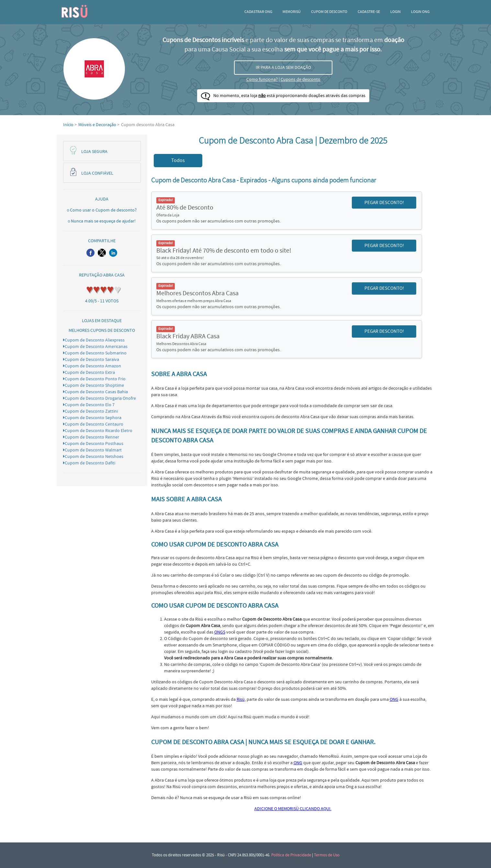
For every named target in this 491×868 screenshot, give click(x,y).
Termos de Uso (327, 855)
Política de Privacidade (291, 855)
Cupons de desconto (301, 80)
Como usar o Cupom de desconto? (103, 210)
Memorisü (292, 12)
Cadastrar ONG (258, 12)
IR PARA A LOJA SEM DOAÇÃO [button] (283, 68)
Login (396, 12)
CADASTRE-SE (369, 12)
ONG (394, 700)
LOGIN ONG (420, 12)
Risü (241, 700)
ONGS (220, 632)
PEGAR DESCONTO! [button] (384, 203)
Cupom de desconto (329, 12)
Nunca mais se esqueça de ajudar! (103, 221)
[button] (90, 253)
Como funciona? (262, 80)
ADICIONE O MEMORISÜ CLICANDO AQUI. (293, 809)
